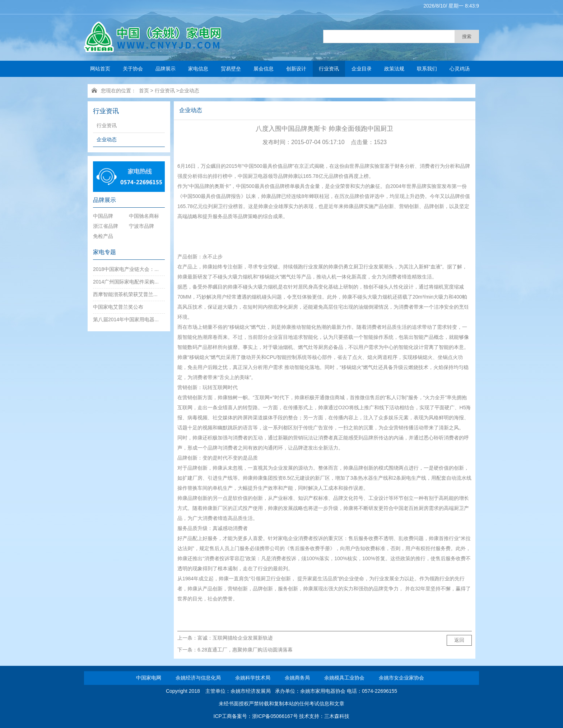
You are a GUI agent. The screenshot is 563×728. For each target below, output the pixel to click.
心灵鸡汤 (460, 69)
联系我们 (427, 69)
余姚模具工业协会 (344, 678)
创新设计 (296, 69)
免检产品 (103, 236)
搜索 (467, 36)
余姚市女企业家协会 (401, 678)
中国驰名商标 (144, 216)
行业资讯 (329, 69)
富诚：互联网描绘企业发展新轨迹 (235, 638)
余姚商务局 (297, 678)
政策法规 (394, 69)
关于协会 (133, 69)
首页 (144, 91)
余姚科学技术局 (253, 678)
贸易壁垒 (231, 69)
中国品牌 (103, 216)
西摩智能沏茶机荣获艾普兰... (125, 294)
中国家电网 (149, 678)
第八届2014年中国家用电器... (126, 319)
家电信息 (198, 69)
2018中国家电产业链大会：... (126, 269)
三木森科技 (337, 716)
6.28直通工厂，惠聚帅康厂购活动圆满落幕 (245, 650)
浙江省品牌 (106, 226)
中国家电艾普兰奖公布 (118, 307)
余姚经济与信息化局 (198, 678)
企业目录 (362, 69)
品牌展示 (166, 69)
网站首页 (100, 69)
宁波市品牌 (141, 226)
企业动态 (189, 91)
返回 (459, 640)
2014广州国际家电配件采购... (126, 282)
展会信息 (264, 69)
